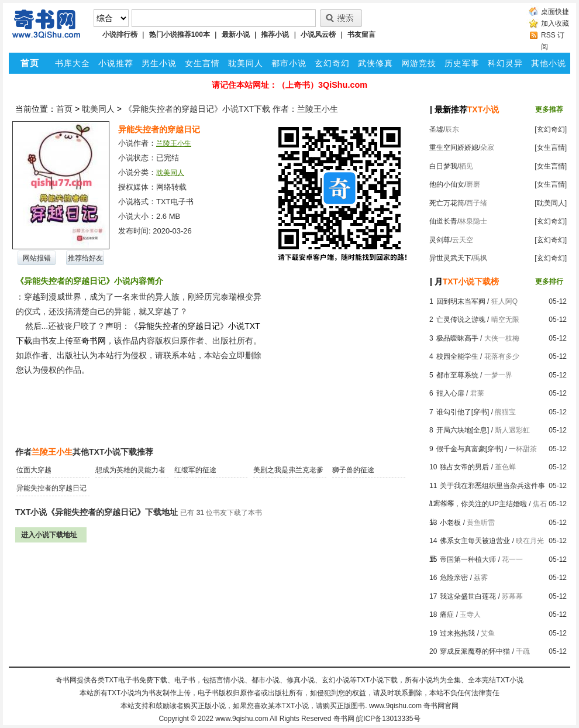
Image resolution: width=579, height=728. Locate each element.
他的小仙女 (447, 184)
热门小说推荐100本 (180, 35)
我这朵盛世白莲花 (468, 596)
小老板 (450, 523)
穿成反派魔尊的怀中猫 (475, 651)
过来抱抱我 (457, 633)
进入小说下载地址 (49, 535)
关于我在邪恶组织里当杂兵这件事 (492, 486)
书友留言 (361, 35)
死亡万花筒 (447, 203)
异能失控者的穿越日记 (51, 488)
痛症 (447, 614)
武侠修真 (375, 63)
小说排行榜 (120, 35)
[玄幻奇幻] (551, 129)
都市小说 (289, 63)
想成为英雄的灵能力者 (130, 470)
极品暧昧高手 (457, 338)
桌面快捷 (555, 12)
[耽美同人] (551, 203)
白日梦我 (443, 166)
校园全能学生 (457, 356)
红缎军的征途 (195, 470)
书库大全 (73, 63)
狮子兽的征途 (353, 470)
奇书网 (344, 719)
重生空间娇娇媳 (454, 147)
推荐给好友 (85, 258)
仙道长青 (443, 221)
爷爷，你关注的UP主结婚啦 (483, 504)
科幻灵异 (505, 63)
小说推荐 (116, 63)
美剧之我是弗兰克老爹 (288, 470)
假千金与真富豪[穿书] (470, 449)
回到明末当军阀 (461, 301)
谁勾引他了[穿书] (463, 412)
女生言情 (202, 63)
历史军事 (462, 63)
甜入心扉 (450, 393)
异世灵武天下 (450, 258)
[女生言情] (551, 147)
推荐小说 (275, 35)
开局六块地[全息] (463, 430)
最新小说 (236, 35)
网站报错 (37, 258)
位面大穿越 (34, 470)
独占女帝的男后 (464, 467)
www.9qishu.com (242, 719)
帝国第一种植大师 (468, 559)
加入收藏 (555, 23)
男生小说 (159, 63)
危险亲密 (454, 578)
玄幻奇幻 (332, 63)
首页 (64, 109)
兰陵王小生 (174, 143)
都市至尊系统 (457, 375)
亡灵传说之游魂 (461, 320)
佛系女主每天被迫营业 (475, 541)
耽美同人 (246, 63)
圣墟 (436, 129)
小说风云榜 (318, 35)
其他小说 (549, 63)
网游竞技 (419, 63)
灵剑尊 (440, 240)
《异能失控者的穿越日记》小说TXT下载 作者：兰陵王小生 (231, 109)
